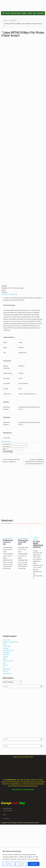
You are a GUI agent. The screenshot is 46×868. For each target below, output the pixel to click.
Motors (5, 665)
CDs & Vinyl (6, 646)
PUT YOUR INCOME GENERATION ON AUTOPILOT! (38, 544)
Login (34, 13)
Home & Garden (8, 661)
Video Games (7, 673)
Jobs (4, 663)
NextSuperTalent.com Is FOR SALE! (23, 542)
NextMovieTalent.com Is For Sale (8, 542)
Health (5, 659)
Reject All (21, 864)
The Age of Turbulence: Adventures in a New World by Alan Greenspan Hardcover (35, 462)
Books (5, 644)
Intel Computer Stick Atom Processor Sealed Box (11, 461)
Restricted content (16, 13)
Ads (3, 13)
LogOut (30, 13)
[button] (23, 796)
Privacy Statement (28, 790)
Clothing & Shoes (8, 650)
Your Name (7, 444)
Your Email (7, 447)
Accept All (34, 864)
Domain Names (8, 538)
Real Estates (7, 669)
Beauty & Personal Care (10, 642)
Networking (13, 294)
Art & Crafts (7, 640)
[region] (21, 858)
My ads (8, 13)
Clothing (5, 648)
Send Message (6, 442)
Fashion (5, 657)
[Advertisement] (23, 491)
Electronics (6, 655)
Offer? (5, 449)
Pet (4, 667)
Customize (9, 864)
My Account (40, 13)
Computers (5, 294)
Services (5, 671)
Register (24, 13)
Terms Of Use (16, 790)
